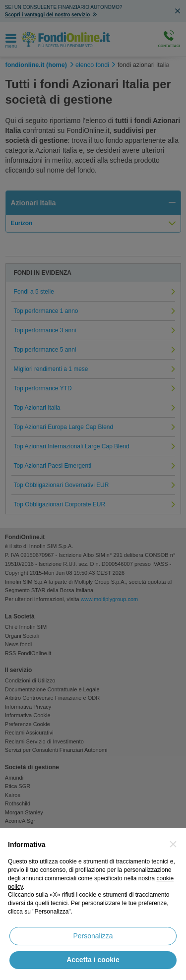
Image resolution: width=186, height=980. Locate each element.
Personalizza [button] (93, 936)
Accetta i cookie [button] (93, 960)
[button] (173, 844)
